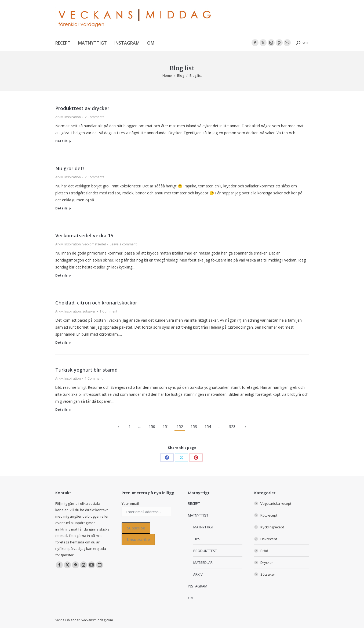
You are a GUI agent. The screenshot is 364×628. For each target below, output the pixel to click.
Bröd (264, 551)
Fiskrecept (269, 539)
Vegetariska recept (276, 503)
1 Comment (108, 311)
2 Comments (94, 117)
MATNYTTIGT (198, 515)
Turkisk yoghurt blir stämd (86, 370)
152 (180, 426)
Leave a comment (123, 244)
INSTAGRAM (198, 586)
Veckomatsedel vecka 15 (84, 235)
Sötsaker (89, 311)
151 (166, 426)
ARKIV (198, 574)
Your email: (131, 503)
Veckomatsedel (94, 244)
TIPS (197, 539)
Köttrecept (269, 515)
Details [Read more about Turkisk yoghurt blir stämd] (61, 410)
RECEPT (194, 503)
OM (191, 598)
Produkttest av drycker (82, 108)
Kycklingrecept (272, 527)
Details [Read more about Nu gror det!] (61, 208)
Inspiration (73, 117)
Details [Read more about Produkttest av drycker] (61, 141)
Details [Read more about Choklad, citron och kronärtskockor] (61, 343)
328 (232, 426)
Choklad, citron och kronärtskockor (96, 303)
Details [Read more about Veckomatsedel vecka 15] (61, 275)
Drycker (267, 562)
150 (152, 426)
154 (208, 426)
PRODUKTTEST (205, 551)
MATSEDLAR (203, 562)
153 (194, 426)
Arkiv (59, 117)
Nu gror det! (70, 168)
